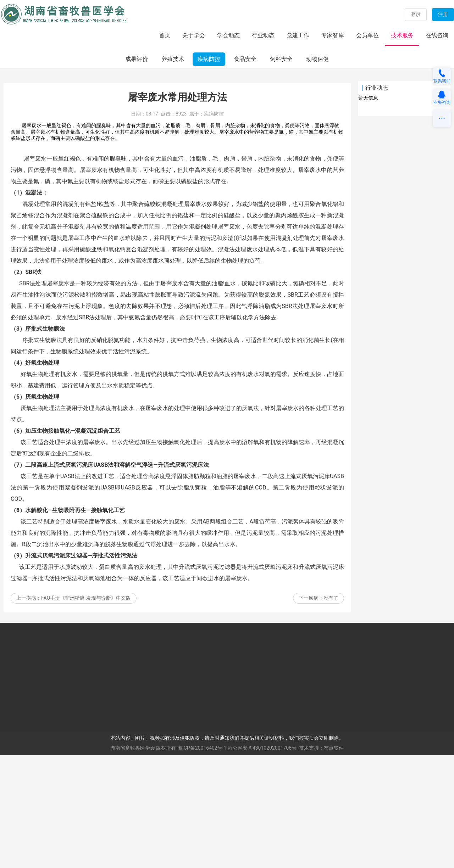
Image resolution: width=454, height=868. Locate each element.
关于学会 (194, 35)
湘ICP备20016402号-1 (202, 861)
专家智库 (333, 35)
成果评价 (137, 172)
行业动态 (263, 35)
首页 (165, 35)
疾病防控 (209, 172)
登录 (416, 14)
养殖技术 (173, 172)
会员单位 (367, 35)
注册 (443, 14)
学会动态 (228, 35)
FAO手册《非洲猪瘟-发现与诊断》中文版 (86, 730)
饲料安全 (281, 172)
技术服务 (402, 35)
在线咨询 (437, 35)
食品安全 (245, 172)
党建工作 (298, 35)
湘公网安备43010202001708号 (262, 861)
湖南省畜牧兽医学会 (133, 861)
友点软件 (334, 861)
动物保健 (317, 172)
